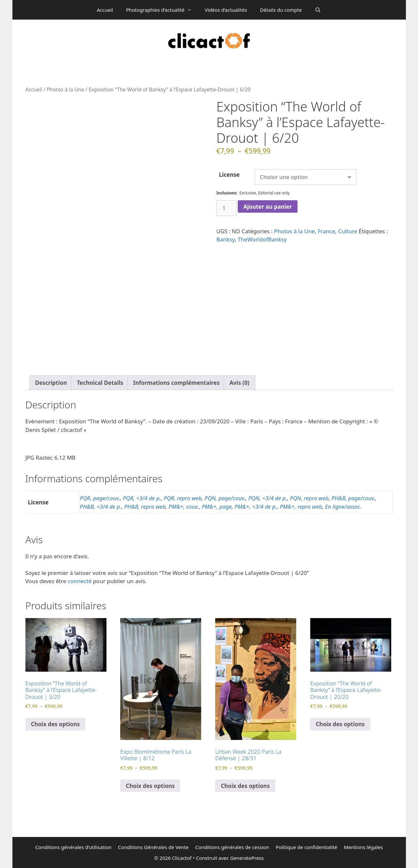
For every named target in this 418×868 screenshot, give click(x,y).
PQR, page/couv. (100, 498)
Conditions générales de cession (232, 847)
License (229, 175)
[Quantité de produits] (227, 208)
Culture (348, 231)
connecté (80, 581)
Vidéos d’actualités (226, 10)
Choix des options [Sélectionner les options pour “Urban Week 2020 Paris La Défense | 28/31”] (245, 786)
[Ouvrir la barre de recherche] (318, 10)
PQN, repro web (309, 498)
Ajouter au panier (268, 207)
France (326, 231)
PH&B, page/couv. (353, 498)
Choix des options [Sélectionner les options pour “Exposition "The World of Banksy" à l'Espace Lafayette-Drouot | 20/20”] (340, 724)
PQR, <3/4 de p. (142, 498)
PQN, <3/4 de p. (268, 498)
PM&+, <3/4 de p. (256, 507)
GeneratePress (247, 858)
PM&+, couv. (184, 507)
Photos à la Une (65, 90)
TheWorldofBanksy (262, 239)
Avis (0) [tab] (240, 383)
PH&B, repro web (145, 507)
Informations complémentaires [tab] (177, 383)
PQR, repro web (183, 498)
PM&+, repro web (301, 507)
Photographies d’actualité (162, 10)
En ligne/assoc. (343, 507)
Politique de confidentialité (306, 847)
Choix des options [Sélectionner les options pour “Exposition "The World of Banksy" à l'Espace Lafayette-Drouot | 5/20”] (56, 724)
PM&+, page (217, 507)
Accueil (105, 10)
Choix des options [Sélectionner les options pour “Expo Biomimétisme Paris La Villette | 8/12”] (150, 786)
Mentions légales (363, 847)
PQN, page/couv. (225, 498)
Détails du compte (281, 10)
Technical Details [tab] (100, 383)
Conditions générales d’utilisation (73, 847)
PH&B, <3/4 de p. (101, 507)
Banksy (226, 239)
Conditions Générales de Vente (153, 847)
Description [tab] (51, 383)
